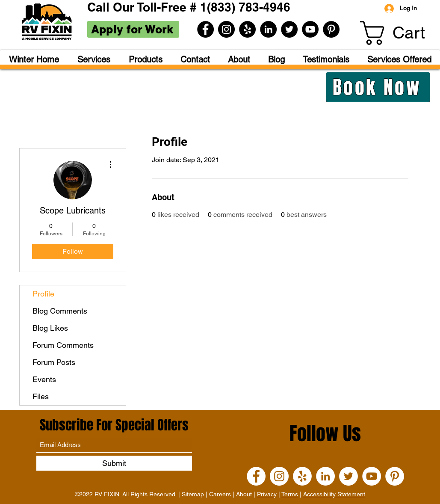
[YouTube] (310, 29)
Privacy (267, 494)
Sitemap (193, 494)
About (244, 494)
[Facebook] (205, 29)
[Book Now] (378, 87)
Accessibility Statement (334, 494)
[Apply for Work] (133, 29)
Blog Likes (50, 328)
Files (41, 396)
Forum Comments (63, 345)
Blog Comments (60, 311)
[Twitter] (289, 29)
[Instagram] (226, 29)
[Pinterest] (331, 29)
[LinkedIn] (268, 29)
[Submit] (114, 463)
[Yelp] (247, 29)
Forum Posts (54, 362)
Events (44, 379)
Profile (43, 294)
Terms (290, 494)
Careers (220, 494)
